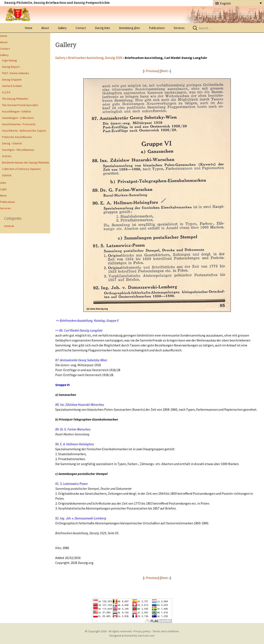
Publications (157, 28)
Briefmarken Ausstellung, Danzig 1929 (95, 58)
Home (29, 28)
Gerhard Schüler (12, 86)
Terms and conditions (166, 631)
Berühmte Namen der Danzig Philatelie (26, 162)
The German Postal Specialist (20, 105)
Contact (81, 28)
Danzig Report (11, 67)
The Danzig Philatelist (15, 99)
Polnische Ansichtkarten (17, 137)
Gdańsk (7, 175)
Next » (166, 71)
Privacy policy (142, 631)
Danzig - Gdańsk (12, 143)
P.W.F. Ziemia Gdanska (15, 73)
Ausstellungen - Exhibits (17, 111)
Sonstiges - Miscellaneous (18, 150)
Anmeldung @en (130, 28)
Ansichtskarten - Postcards (19, 124)
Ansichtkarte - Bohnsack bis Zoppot (24, 131)
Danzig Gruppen (12, 79)
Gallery (62, 28)
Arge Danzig (9, 60)
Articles (7, 156)
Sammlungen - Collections (18, 118)
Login (3, 189)
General (9, 226)
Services (179, 28)
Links (3, 183)
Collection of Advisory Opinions (21, 169)
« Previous (151, 71)
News (3, 195)
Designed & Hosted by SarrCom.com (132, 636)
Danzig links (103, 28)
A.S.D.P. (6, 92)
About (45, 28)
